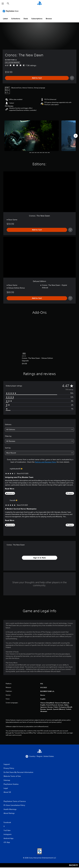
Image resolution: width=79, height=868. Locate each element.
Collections (16, 19)
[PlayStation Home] (39, 4)
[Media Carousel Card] (32, 136)
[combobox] (39, 430)
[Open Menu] (3, 4)
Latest (5, 19)
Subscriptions (37, 19)
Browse (49, 19)
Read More (10, 489)
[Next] (76, 136)
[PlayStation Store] (11, 11)
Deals (26, 19)
